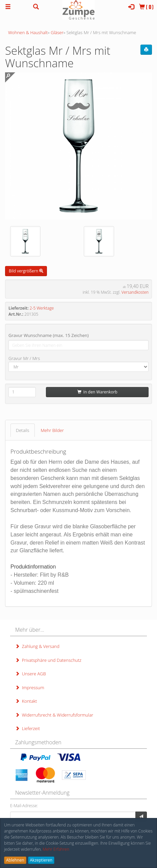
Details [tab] (23, 430)
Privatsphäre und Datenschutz (48, 660)
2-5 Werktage (42, 308)
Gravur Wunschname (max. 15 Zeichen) (49, 335)
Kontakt (26, 701)
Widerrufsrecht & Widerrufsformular (54, 715)
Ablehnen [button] (15, 860)
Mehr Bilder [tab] (52, 430)
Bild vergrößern (26, 271)
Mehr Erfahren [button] (56, 849)
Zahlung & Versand (37, 646)
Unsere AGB (31, 674)
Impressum (30, 688)
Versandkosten (135, 292)
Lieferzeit (28, 728)
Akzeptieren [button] (41, 860)
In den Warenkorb (97, 392)
